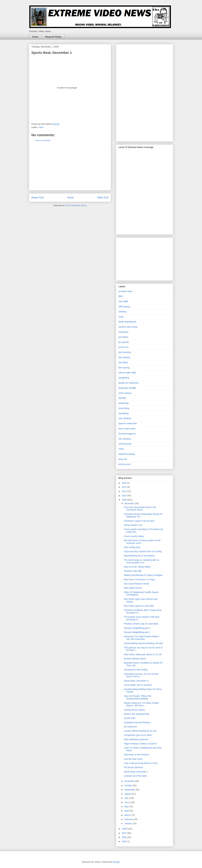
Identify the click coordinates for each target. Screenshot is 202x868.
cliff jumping (124, 306)
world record (124, 464)
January (129, 823)
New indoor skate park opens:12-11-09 (143, 654)
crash (121, 317)
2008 (125, 829)
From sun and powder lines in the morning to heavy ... (140, 509)
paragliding (124, 378)
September (130, 790)
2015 (125, 487)
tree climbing (125, 439)
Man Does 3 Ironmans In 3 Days (139, 579)
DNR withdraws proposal (136, 739)
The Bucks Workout (133, 767)
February (129, 819)
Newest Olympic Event (135, 659)
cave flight (123, 301)
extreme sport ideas (128, 327)
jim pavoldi (124, 342)
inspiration (123, 332)
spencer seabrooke (128, 423)
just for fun (123, 347)
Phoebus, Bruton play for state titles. (141, 624)
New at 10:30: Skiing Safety (137, 567)
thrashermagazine (127, 434)
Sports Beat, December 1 (136, 772)
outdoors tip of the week (135, 776)
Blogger (116, 862)
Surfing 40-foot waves (134, 710)
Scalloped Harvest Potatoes (137, 723)
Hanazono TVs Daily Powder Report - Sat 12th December (142, 638)
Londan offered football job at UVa (140, 731)
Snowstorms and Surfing (136, 670)
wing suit (123, 459)
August (128, 794)
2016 (125, 483)
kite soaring (124, 368)
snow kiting (124, 408)
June (127, 802)
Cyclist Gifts (130, 718)
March (128, 815)
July (127, 798)
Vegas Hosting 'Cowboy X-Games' (140, 744)
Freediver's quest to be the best (139, 521)
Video (41, 127)
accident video (125, 291)
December (130, 503)
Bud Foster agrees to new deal (139, 606)
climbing (122, 312)
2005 (125, 841)
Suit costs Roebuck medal (136, 584)
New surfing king (132, 547)
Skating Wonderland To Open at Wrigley (143, 575)
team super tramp (127, 429)
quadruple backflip (127, 388)
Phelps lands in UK (133, 525)
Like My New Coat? (133, 759)
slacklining (123, 403)
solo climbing (125, 418)
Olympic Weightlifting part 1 (137, 632)
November (130, 781)
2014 (125, 491)
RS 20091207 (131, 727)
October (129, 785)
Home (35, 37)
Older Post (103, 198)
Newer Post (38, 198)
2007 (125, 833)
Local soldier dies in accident (138, 685)
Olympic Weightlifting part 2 (137, 628)
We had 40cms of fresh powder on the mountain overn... (142, 542)
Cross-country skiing (134, 536)
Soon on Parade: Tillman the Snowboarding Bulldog (138, 697)
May (127, 807)
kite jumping (124, 357)
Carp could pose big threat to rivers (141, 763)
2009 (125, 500)
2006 (125, 837)
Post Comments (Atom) (76, 205)
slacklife (122, 398)
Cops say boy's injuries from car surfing (143, 551)
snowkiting (123, 413)
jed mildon (123, 337)
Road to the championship (137, 714)
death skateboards (127, 322)
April (127, 811)
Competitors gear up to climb (138, 735)
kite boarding (125, 352)
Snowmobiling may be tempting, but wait (143, 643)
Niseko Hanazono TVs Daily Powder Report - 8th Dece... (141, 704)
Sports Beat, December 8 (136, 681)
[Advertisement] (70, 168)
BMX (121, 296)
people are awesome (129, 383)
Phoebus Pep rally (133, 571)
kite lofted (123, 362)
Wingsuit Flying (53, 37)
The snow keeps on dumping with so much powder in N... (141, 561)
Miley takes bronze (133, 588)
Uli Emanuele (125, 444)
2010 (125, 496)
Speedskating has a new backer (139, 556)
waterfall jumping (127, 454)
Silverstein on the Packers (136, 755)
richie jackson (125, 393)
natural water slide (127, 373)
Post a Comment (43, 140)
